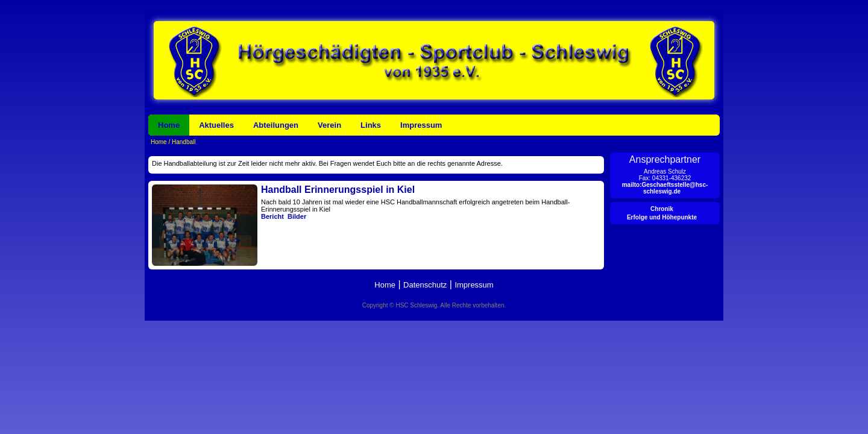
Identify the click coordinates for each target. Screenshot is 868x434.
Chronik (662, 209)
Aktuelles (216, 125)
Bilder (297, 216)
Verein (329, 125)
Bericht (272, 216)
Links (371, 125)
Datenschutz (425, 285)
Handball (183, 142)
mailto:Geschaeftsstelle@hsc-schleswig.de (665, 188)
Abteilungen (276, 125)
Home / (160, 142)
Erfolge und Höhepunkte (662, 217)
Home (169, 125)
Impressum (421, 125)
